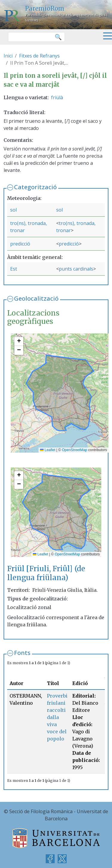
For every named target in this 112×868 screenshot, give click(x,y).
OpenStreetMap (75, 450)
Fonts (22, 653)
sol (13, 210)
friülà (57, 97)
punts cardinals (76, 269)
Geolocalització (36, 298)
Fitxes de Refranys (39, 56)
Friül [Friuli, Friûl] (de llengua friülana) (46, 573)
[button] (19, 341)
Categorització (35, 187)
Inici (8, 56)
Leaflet (48, 450)
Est (14, 269)
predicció (20, 244)
